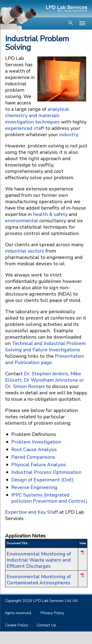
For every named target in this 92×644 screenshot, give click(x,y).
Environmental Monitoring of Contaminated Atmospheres (39, 580)
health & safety (50, 214)
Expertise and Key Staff (32, 512)
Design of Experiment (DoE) (42, 480)
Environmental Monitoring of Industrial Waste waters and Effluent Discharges (39, 560)
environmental (22, 221)
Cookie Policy (17, 625)
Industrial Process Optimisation (46, 472)
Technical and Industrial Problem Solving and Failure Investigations (46, 347)
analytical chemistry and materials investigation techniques (37, 116)
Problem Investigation (36, 442)
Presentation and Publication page (45, 359)
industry (69, 135)
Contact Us (46, 625)
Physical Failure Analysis (39, 465)
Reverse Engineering (34, 487)
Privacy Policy (52, 613)
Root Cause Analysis (34, 450)
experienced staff (25, 128)
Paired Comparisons (33, 457)
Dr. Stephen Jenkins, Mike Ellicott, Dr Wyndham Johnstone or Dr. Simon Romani (45, 380)
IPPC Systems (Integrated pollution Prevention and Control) (49, 498)
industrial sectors (25, 251)
